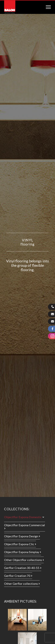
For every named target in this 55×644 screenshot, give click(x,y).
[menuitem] (47, 5)
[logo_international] (10, 7)
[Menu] (47, 5)
